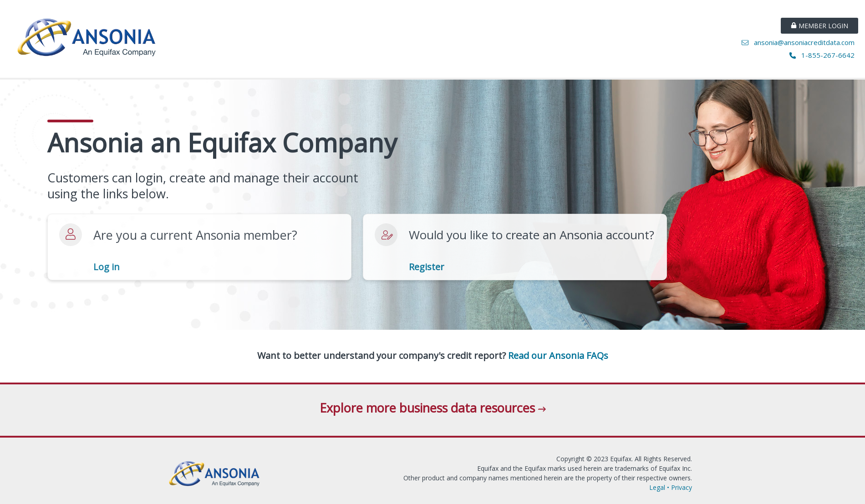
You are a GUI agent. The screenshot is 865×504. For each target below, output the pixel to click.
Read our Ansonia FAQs (558, 356)
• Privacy (679, 487)
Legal (657, 487)
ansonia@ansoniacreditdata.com (800, 42)
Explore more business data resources (433, 408)
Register (427, 267)
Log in (107, 267)
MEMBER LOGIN (819, 26)
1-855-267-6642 (824, 55)
